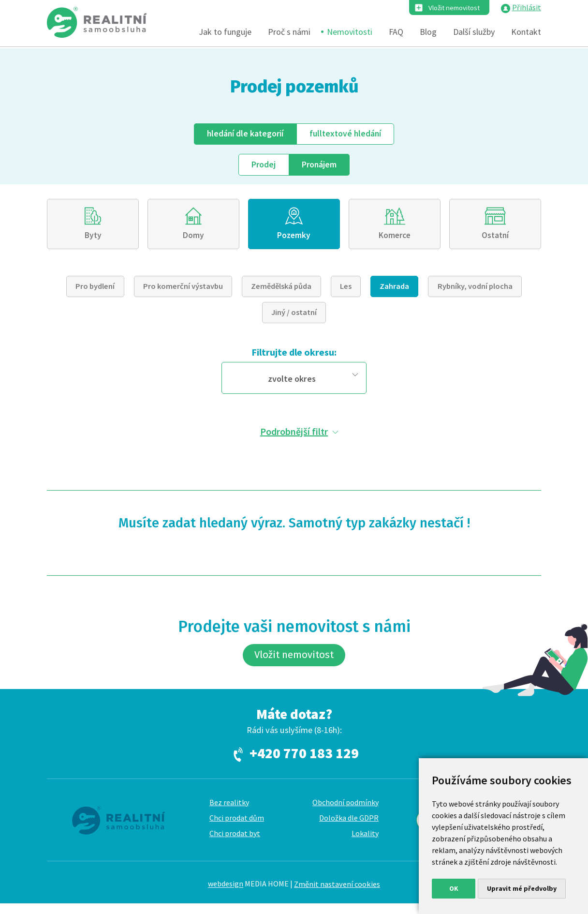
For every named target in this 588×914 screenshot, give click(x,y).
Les (346, 291)
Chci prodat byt (235, 843)
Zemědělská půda (281, 291)
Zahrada (394, 291)
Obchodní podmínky (345, 812)
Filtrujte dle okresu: (294, 357)
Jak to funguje (225, 33)
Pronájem (320, 165)
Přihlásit (527, 8)
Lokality (365, 843)
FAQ (396, 33)
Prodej (263, 165)
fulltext (347, 134)
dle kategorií (243, 134)
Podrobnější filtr (294, 436)
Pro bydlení (95, 291)
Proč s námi (289, 33)
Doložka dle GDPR (349, 828)
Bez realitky (229, 812)
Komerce (394, 239)
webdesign (226, 894)
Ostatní (495, 239)
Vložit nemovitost (450, 8)
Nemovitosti (350, 33)
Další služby (474, 33)
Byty (93, 239)
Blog (428, 33)
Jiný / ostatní (294, 317)
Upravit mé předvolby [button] (522, 888)
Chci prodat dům (237, 828)
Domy (194, 239)
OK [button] (454, 888)
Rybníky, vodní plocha (475, 291)
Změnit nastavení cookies (337, 894)
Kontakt (526, 33)
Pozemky (294, 239)
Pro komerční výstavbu (183, 291)
